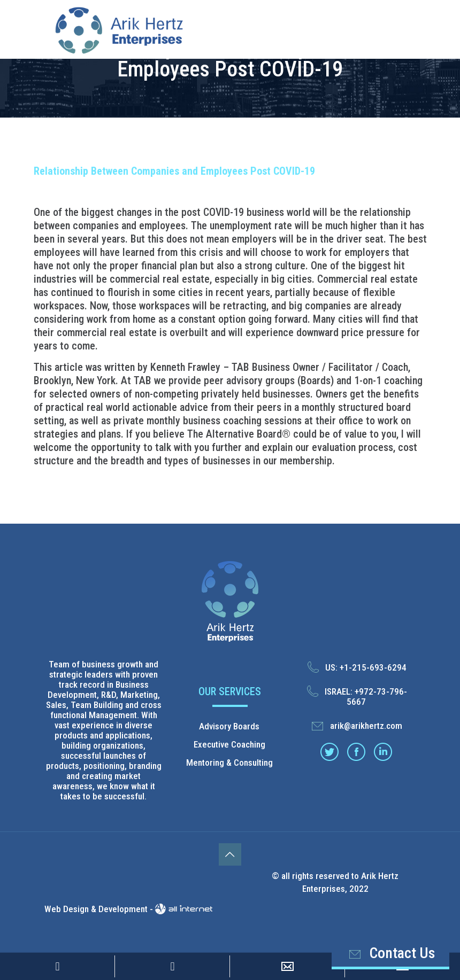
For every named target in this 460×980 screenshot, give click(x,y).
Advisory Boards (229, 726)
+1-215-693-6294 (373, 667)
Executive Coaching (229, 744)
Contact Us (390, 954)
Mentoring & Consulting (229, 763)
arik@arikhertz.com (366, 726)
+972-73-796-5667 (377, 697)
